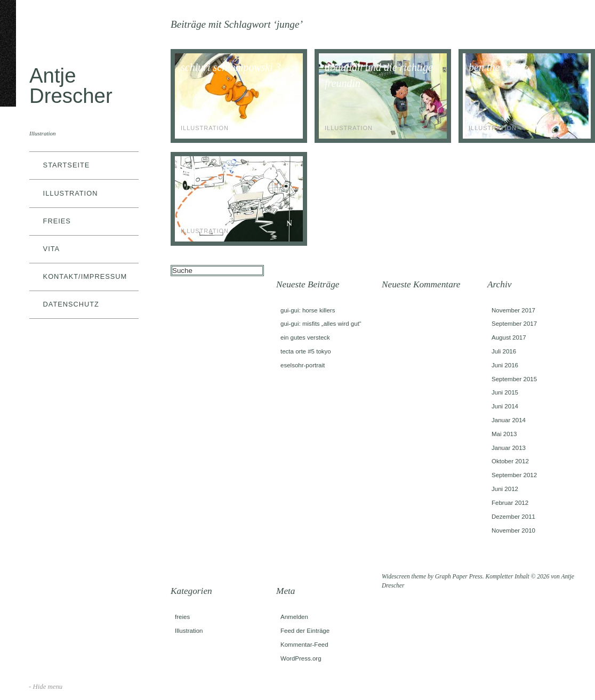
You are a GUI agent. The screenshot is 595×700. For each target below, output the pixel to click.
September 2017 (514, 324)
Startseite (67, 165)
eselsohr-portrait (303, 365)
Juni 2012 (505, 489)
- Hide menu (46, 687)
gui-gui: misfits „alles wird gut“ (321, 324)
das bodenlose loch (222, 170)
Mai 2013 (504, 434)
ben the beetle (498, 67)
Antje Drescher (71, 86)
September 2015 (514, 379)
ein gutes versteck (305, 337)
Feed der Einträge (305, 631)
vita (52, 249)
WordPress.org (301, 658)
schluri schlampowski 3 (231, 67)
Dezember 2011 (513, 517)
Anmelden (294, 617)
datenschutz (71, 304)
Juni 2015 (505, 392)
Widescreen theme (404, 576)
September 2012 (514, 475)
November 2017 (513, 310)
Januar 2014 (509, 420)
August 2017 (509, 337)
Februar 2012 (510, 503)
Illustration (71, 193)
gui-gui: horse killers (308, 310)
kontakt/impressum (85, 276)
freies (57, 221)
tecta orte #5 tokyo (306, 351)
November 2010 (513, 530)
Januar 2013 (509, 448)
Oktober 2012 (510, 461)
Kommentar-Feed (304, 645)
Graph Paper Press (459, 576)
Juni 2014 (505, 406)
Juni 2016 (505, 365)
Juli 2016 (504, 351)
